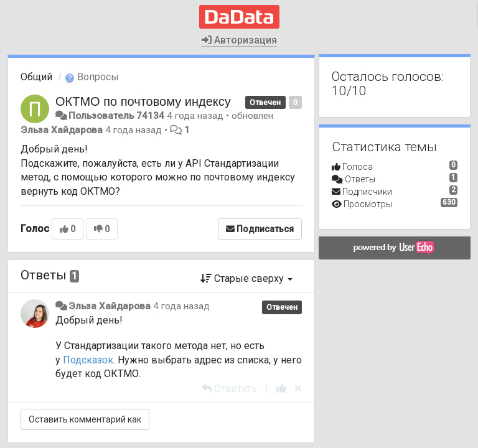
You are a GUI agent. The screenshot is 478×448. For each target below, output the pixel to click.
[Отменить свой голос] (298, 389)
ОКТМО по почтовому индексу (143, 101)
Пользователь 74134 (116, 116)
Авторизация (239, 40)
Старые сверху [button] (246, 278)
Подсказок (88, 360)
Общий (36, 77)
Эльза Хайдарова (62, 130)
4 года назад (181, 306)
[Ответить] (229, 389)
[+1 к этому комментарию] (281, 389)
